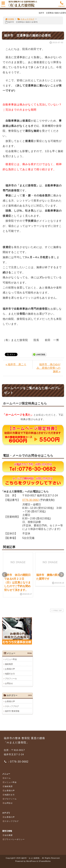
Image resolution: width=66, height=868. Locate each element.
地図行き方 (10, 674)
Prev (5, 575)
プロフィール (11, 679)
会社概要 (8, 835)
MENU (3, 5)
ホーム (7, 778)
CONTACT (62, 5)
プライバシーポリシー (14, 839)
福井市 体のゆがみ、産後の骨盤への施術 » (48, 368)
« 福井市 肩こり (16, 364)
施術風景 (9, 664)
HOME (10, 19)
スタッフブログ (26, 19)
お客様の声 (10, 669)
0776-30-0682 (31, 500)
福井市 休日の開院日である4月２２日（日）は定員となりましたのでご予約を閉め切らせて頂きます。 (17, 582)
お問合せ (9, 683)
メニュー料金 (11, 659)
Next (61, 575)
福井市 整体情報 (12, 711)
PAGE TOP (56, 610)
